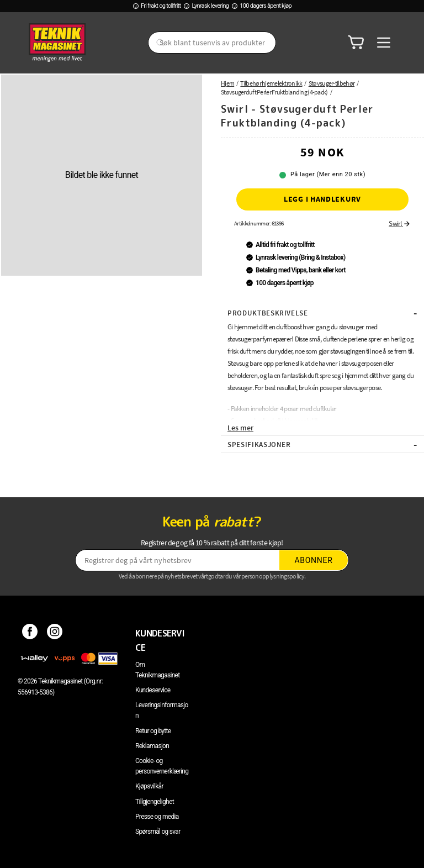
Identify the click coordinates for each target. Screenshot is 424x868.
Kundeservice (153, 690)
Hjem (227, 83)
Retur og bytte (153, 731)
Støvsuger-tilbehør (332, 83)
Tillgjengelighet (155, 802)
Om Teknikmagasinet (158, 670)
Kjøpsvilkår (149, 786)
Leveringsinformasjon (162, 710)
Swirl (400, 223)
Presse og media (157, 817)
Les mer (240, 428)
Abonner (314, 560)
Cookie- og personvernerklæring (162, 766)
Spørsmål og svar (158, 832)
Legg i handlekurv (322, 199)
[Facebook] (30, 633)
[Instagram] (55, 633)
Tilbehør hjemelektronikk (271, 83)
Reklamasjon (152, 746)
